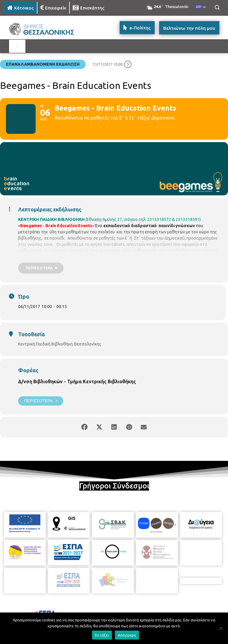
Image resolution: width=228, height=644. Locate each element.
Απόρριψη (127, 635)
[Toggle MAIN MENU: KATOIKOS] (17, 46)
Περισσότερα (41, 401)
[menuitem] (201, 7)
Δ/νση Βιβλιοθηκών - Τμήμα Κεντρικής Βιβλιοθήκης (77, 381)
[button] (217, 7)
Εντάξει (102, 635)
